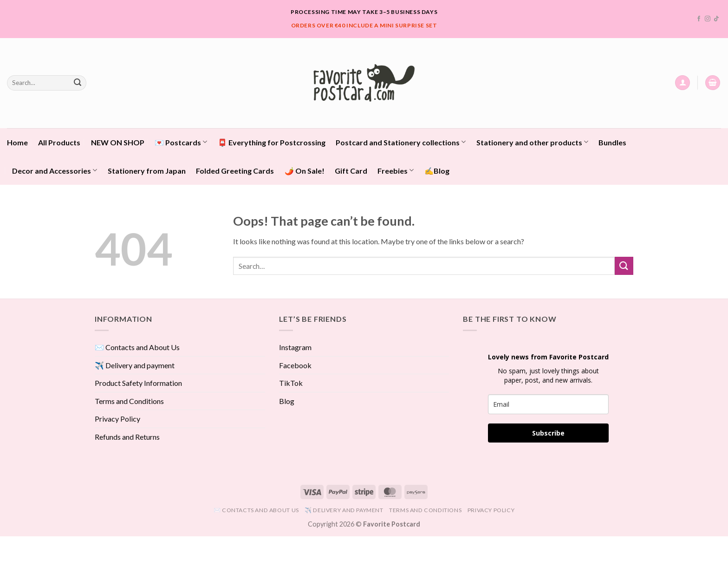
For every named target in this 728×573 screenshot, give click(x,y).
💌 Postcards (181, 142)
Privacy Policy (117, 419)
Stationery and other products (532, 142)
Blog (287, 401)
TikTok (291, 383)
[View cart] (713, 83)
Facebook (295, 365)
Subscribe (548, 433)
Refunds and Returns (127, 437)
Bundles (612, 142)
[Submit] (78, 83)
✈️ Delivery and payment (135, 365)
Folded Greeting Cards (235, 171)
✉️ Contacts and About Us (137, 347)
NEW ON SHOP (118, 142)
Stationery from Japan (147, 171)
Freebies (396, 170)
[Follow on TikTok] (716, 19)
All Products (59, 142)
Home (17, 142)
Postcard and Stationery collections (401, 142)
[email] (548, 404)
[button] (682, 83)
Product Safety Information (138, 383)
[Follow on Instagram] (708, 19)
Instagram (295, 347)
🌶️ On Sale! (305, 171)
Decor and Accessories (55, 170)
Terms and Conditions (129, 401)
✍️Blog (437, 171)
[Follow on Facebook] (699, 19)
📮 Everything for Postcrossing (272, 142)
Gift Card (351, 171)
